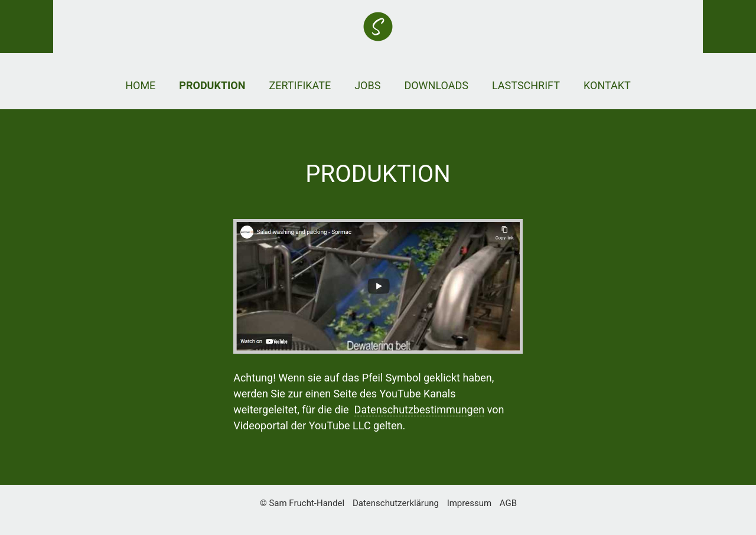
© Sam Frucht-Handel (302, 503)
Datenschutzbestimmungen (420, 410)
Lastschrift (526, 85)
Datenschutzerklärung (396, 503)
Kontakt (607, 85)
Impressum (469, 503)
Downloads (436, 85)
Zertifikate (300, 85)
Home (140, 85)
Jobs (367, 85)
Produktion (212, 85)
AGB (508, 503)
